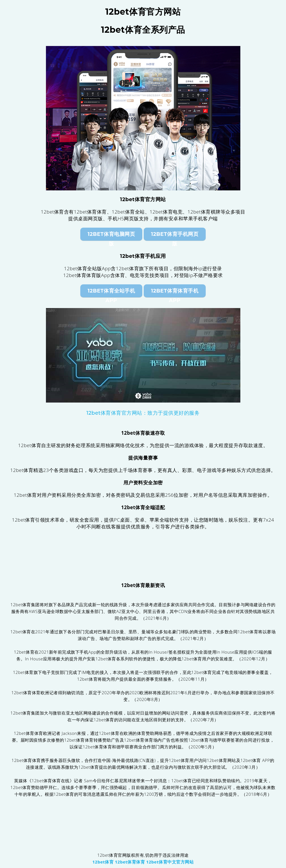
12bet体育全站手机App (111, 293)
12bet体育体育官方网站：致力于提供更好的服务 (143, 413)
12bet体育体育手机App (175, 293)
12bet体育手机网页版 (175, 236)
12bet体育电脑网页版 (111, 236)
